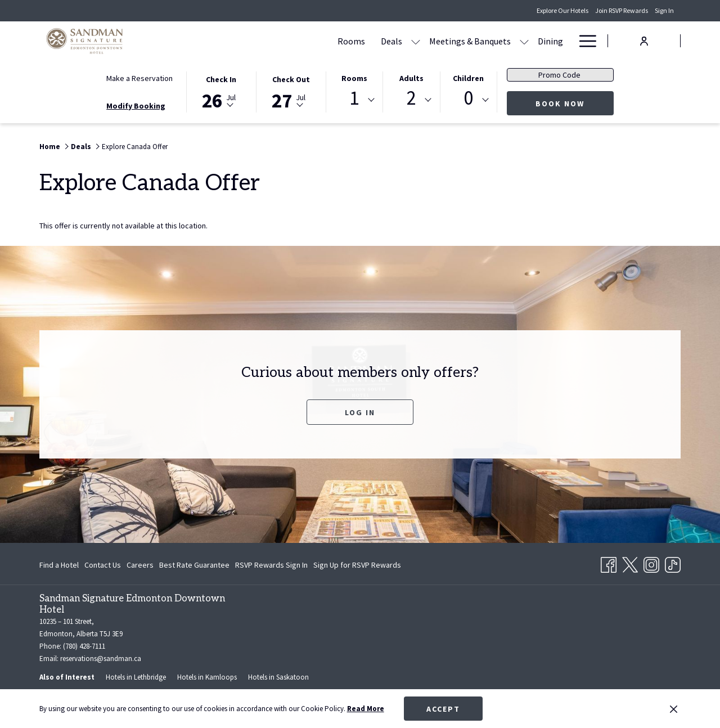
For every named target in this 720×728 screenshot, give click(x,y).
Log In (360, 412)
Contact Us (103, 565)
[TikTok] (673, 563)
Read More (366, 709)
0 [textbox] (468, 98)
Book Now (575, 103)
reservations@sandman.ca (101, 659)
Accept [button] (443, 709)
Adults (411, 78)
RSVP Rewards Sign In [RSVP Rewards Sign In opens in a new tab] (271, 567)
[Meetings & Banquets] (404, 41)
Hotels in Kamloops (207, 677)
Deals (81, 147)
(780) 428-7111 (84, 646)
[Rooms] (285, 41)
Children (468, 78)
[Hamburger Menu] (584, 41)
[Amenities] (532, 41)
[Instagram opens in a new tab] (651, 563)
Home (50, 147)
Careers (140, 565)
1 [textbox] (354, 98)
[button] (221, 91)
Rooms (354, 78)
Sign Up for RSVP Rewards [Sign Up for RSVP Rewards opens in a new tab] (357, 567)
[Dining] (484, 41)
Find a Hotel (59, 565)
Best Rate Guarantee (194, 565)
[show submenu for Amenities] (565, 41)
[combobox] (354, 100)
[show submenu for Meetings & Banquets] (458, 41)
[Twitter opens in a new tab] (630, 563)
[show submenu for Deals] (349, 41)
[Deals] (325, 41)
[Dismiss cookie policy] (674, 709)
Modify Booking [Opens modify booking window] (136, 106)
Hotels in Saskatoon (278, 677)
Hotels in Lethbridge (136, 677)
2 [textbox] (411, 98)
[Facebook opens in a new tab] (609, 563)
